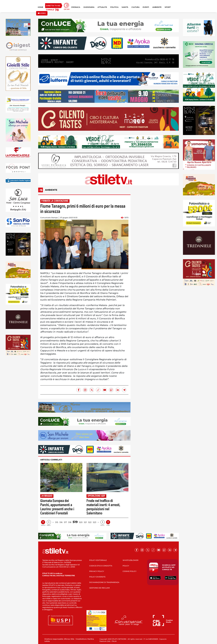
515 (57, 522)
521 (85, 522)
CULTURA (135, 7)
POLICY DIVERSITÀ (97, 577)
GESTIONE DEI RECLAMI (100, 588)
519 (75, 522)
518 (70, 522)
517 (65, 522)
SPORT (168, 7)
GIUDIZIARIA (89, 7)
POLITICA (114, 7)
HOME (40, 7)
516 (61, 522)
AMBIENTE (157, 7)
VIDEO (42, 13)
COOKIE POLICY (130, 571)
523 (95, 522)
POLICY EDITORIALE (98, 560)
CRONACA (76, 7)
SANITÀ (125, 7)
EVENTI (146, 7)
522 (90, 522)
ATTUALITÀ (102, 7)
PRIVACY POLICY (97, 571)
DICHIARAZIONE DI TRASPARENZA (104, 582)
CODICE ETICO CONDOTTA (101, 566)
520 (81, 522)
